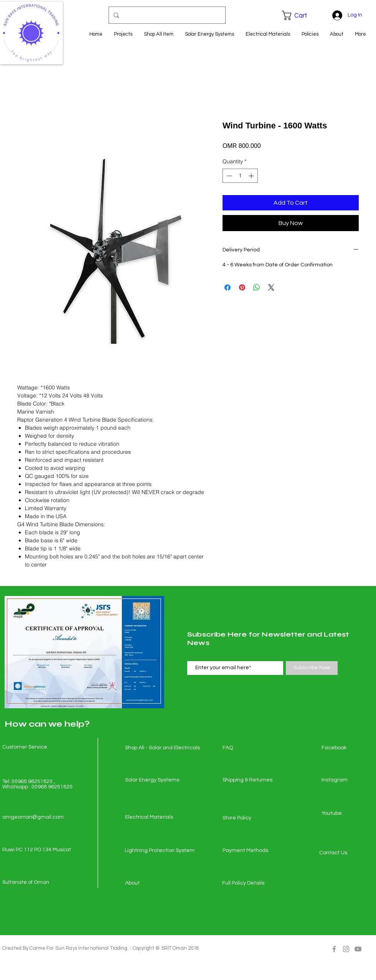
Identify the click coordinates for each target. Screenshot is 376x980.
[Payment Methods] (250, 851)
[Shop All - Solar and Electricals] (162, 748)
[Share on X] (271, 287)
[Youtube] (349, 814)
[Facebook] (349, 748)
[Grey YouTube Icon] (358, 949)
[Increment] (252, 176)
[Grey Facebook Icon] (334, 949)
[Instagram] (349, 780)
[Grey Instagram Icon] (346, 949)
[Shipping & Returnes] (250, 780)
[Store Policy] (250, 818)
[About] (152, 883)
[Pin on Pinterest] (242, 287)
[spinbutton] (240, 176)
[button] (300, 15)
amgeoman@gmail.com (33, 817)
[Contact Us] (346, 853)
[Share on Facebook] (228, 287)
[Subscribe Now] (312, 668)
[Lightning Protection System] (160, 851)
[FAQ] (250, 748)
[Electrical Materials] (152, 817)
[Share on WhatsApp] (257, 287)
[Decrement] (228, 176)
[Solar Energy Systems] (152, 780)
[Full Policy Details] (249, 883)
